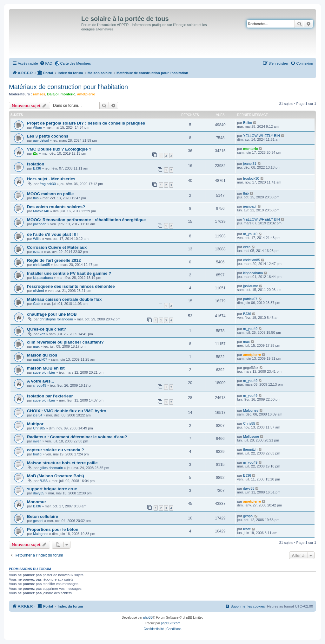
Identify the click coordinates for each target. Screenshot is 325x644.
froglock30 (48, 184)
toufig (37, 454)
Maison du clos (42, 355)
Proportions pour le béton (53, 529)
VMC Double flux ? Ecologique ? (59, 149)
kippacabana (43, 278)
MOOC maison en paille (50, 194)
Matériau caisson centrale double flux (64, 299)
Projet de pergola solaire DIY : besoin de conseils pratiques (86, 123)
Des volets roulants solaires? (56, 207)
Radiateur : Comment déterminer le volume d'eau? (77, 437)
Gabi (37, 304)
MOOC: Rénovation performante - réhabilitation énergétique (86, 220)
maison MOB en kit (46, 368)
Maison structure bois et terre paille (62, 463)
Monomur (36, 502)
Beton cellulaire (43, 516)
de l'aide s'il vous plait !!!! (52, 234)
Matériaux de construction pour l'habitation (68, 87)
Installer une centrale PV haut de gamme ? (69, 273)
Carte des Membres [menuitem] (76, 63)
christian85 (41, 265)
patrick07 (250, 299)
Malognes (251, 410)
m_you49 (250, 234)
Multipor (35, 424)
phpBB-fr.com (171, 623)
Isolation (36, 164)
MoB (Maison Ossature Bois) (56, 476)
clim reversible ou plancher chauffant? (65, 342)
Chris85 (39, 428)
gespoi (38, 521)
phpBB (148, 618)
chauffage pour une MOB (52, 314)
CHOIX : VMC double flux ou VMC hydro (67, 411)
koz (42, 334)
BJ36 (37, 168)
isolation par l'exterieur (50, 396)
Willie (37, 239)
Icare (247, 529)
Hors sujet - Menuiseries (51, 179)
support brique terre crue (52, 489)
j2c (35, 153)
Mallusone (251, 436)
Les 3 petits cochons (48, 136)
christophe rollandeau (56, 319)
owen (37, 441)
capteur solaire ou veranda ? (56, 450)
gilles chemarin (51, 468)
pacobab (40, 224)
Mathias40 (41, 211)
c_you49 (40, 385)
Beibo (248, 123)
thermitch (250, 449)
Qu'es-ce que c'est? (47, 329)
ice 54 (38, 415)
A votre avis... (40, 381)
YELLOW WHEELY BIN (262, 136)
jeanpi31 (250, 164)
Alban (37, 127)
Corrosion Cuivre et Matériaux (57, 247)
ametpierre (86, 94)
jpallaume (251, 286)
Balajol (53, 94)
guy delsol (41, 140)
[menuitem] (46, 63)
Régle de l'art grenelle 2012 (54, 260)
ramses (39, 94)
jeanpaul (250, 206)
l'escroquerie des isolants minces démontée (71, 286)
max (36, 346)
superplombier (44, 372)
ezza (37, 252)
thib (36, 198)
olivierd (39, 291)
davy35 (39, 493)
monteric (68, 94)
